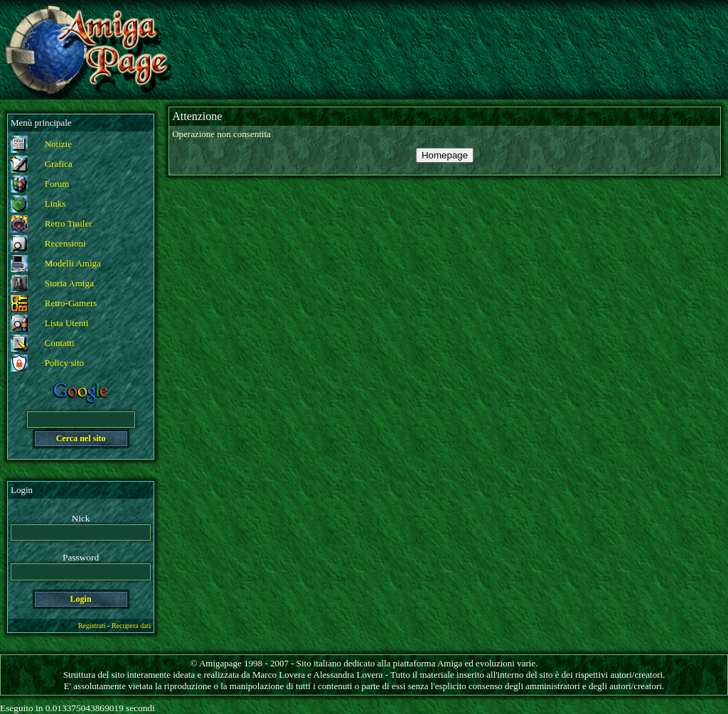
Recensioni (65, 243)
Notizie (58, 144)
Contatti (60, 343)
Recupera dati (131, 626)
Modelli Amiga (73, 263)
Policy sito (64, 363)
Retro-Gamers (71, 303)
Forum (57, 184)
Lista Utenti (67, 323)
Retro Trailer (69, 223)
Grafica (59, 164)
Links (55, 204)
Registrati (92, 626)
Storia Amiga (69, 283)
